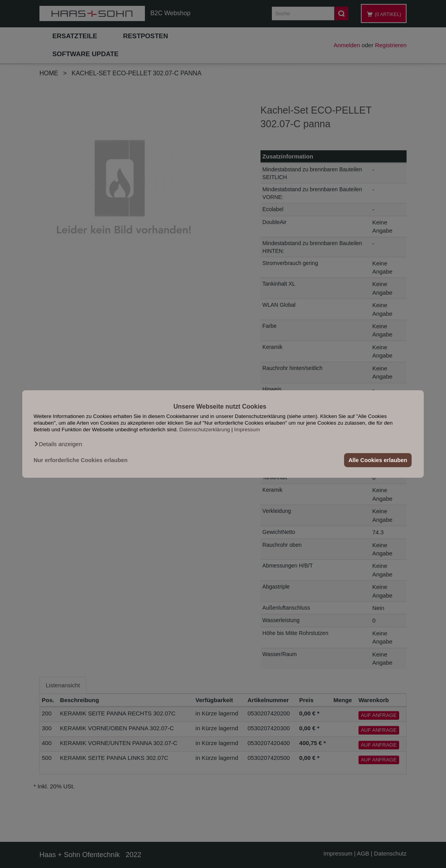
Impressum (247, 430)
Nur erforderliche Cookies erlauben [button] (81, 460)
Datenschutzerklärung (205, 430)
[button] (58, 444)
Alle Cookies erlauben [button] (378, 460)
